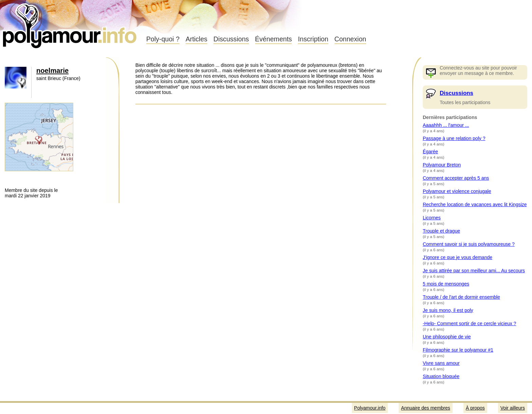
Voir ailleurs (513, 408)
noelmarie (52, 71)
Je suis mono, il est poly (448, 310)
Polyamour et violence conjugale (457, 191)
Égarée (430, 152)
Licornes (432, 218)
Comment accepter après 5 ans (456, 178)
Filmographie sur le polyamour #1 (458, 350)
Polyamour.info (70, 24)
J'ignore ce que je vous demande (458, 257)
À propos (475, 408)
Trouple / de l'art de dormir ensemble (461, 297)
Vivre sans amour (441, 363)
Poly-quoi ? (163, 39)
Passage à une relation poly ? (454, 138)
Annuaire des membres (426, 408)
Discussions (231, 39)
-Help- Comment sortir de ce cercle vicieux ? (469, 323)
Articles (196, 39)
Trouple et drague (441, 231)
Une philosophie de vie (447, 337)
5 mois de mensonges (446, 284)
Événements (274, 39)
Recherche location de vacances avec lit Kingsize (475, 204)
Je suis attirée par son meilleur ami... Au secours (474, 271)
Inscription (313, 39)
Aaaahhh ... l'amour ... (446, 125)
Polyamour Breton (442, 165)
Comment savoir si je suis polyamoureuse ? (469, 244)
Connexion (350, 39)
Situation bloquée (441, 376)
